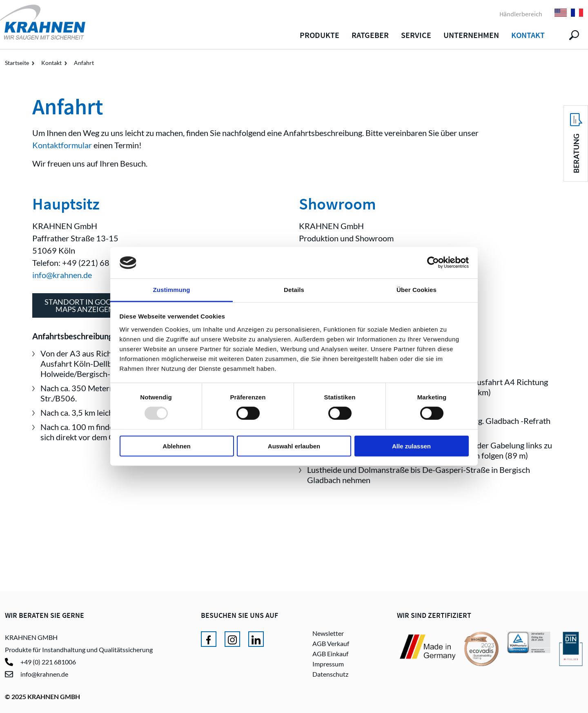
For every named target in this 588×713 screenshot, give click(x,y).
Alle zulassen (411, 446)
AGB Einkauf (330, 654)
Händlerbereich (521, 14)
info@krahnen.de (62, 275)
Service (416, 35)
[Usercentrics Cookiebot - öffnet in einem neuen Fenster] (433, 263)
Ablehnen (176, 446)
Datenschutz (330, 674)
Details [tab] (294, 290)
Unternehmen (471, 35)
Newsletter (328, 633)
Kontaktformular (62, 145)
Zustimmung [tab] (172, 290)
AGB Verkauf (331, 643)
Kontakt (528, 35)
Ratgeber (370, 35)
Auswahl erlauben (294, 446)
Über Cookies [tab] (416, 290)
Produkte (320, 35)
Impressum (328, 664)
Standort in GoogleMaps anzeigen (85, 305)
